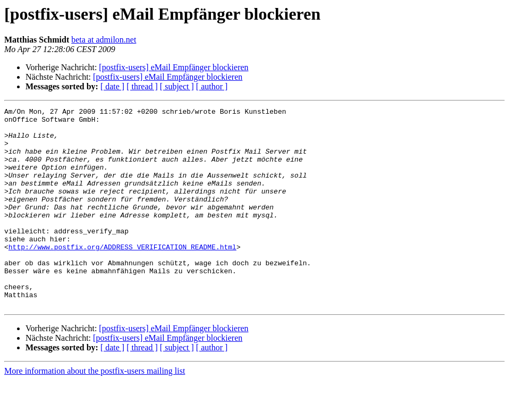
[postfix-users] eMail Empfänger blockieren (173, 67)
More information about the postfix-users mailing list (95, 411)
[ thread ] (142, 86)
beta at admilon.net (104, 40)
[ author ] (212, 86)
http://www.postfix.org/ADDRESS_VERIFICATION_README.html (122, 275)
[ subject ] (177, 86)
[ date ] (112, 86)
